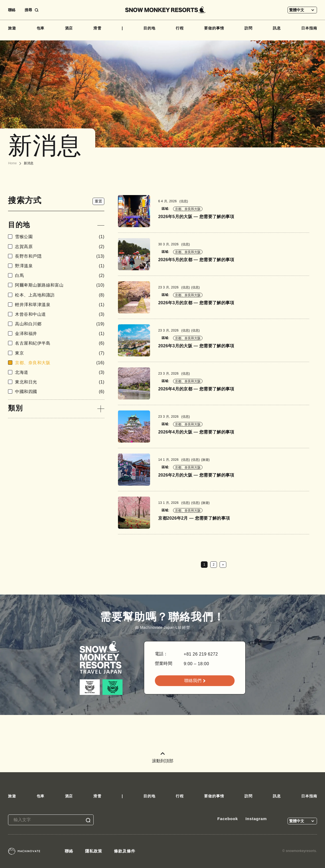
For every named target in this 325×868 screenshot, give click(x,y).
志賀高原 (60, 247)
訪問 (248, 28)
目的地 (149, 28)
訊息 (277, 28)
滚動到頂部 (163, 758)
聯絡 (12, 10)
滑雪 (97, 28)
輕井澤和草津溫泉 (60, 305)
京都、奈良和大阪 (60, 363)
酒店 (69, 28)
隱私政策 (94, 851)
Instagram (256, 819)
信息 (184, 201)
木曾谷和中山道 (60, 314)
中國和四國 (60, 392)
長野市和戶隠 (60, 256)
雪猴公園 (60, 237)
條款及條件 (125, 851)
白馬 (60, 275)
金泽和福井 (60, 334)
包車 (41, 28)
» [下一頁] (223, 565)
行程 (180, 28)
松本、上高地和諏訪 (60, 295)
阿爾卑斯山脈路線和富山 (60, 285)
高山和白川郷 (60, 324)
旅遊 (12, 28)
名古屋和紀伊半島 (60, 343)
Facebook (227, 819)
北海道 (60, 372)
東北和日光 (60, 382)
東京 (60, 353)
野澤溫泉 (60, 266)
